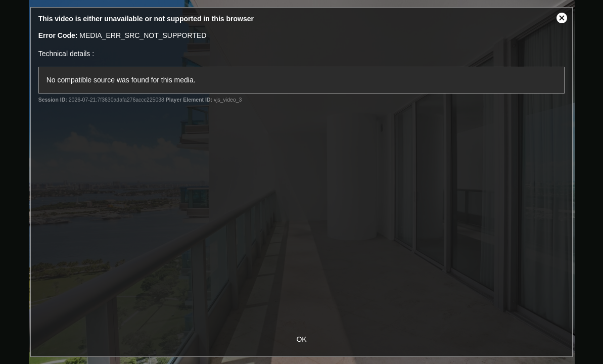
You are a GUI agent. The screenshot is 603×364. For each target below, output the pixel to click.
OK (301, 339)
